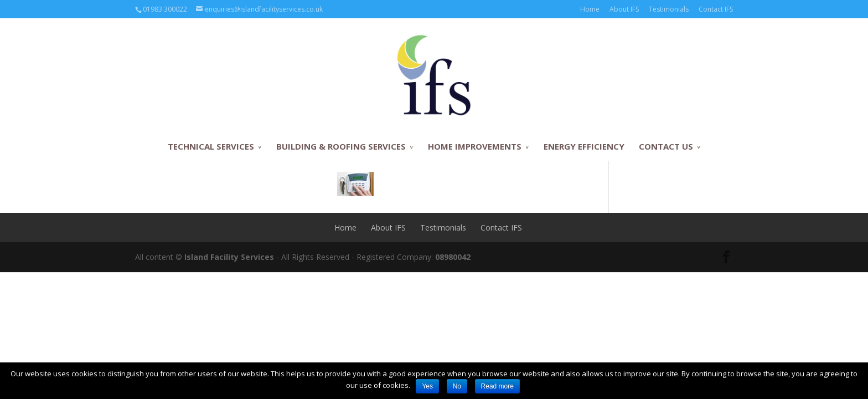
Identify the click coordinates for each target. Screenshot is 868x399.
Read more (497, 386)
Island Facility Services (229, 257)
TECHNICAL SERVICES (211, 146)
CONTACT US (666, 146)
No (457, 386)
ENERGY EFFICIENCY (584, 146)
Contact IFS (716, 9)
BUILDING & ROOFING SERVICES (341, 146)
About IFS (624, 9)
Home (590, 9)
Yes (427, 386)
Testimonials (669, 9)
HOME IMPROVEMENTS (475, 146)
